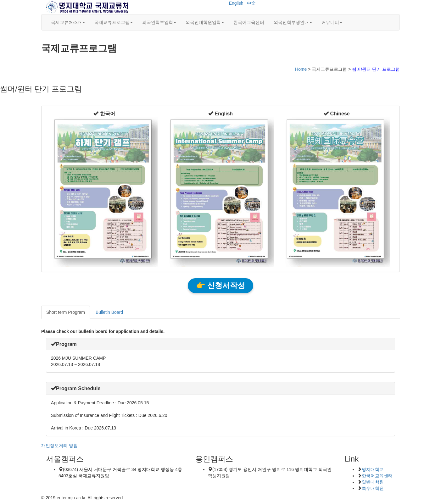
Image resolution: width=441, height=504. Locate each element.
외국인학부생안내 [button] (293, 22)
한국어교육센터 (249, 22)
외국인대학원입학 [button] (205, 22)
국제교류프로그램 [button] (114, 22)
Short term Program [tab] (66, 312)
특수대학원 (373, 488)
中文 (251, 3)
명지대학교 (373, 469)
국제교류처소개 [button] (68, 22)
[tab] (220, 344)
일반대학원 (373, 482)
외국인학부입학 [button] (159, 22)
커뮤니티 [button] (332, 22)
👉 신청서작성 (220, 285)
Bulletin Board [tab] (109, 312)
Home (301, 69)
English (236, 3)
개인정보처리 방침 (59, 446)
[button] (104, 114)
